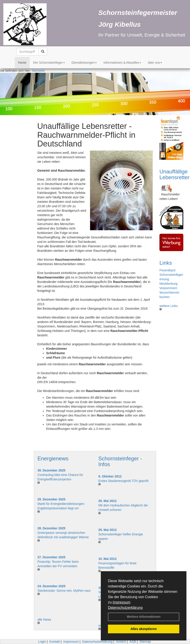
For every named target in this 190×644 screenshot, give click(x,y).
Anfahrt (121, 642)
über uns (155, 63)
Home (22, 63)
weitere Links (169, 307)
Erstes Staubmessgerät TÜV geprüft (123, 481)
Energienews (53, 458)
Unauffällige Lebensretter (175, 174)
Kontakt (55, 642)
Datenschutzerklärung (125, 608)
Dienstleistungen (84, 63)
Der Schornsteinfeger (49, 63)
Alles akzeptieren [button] (144, 629)
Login (42, 642)
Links (166, 263)
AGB (133, 642)
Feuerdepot (167, 270)
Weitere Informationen (144, 617)
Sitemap (145, 642)
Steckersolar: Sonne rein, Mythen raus (64, 591)
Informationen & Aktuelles (122, 63)
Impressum (121, 602)
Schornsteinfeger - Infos (120, 461)
